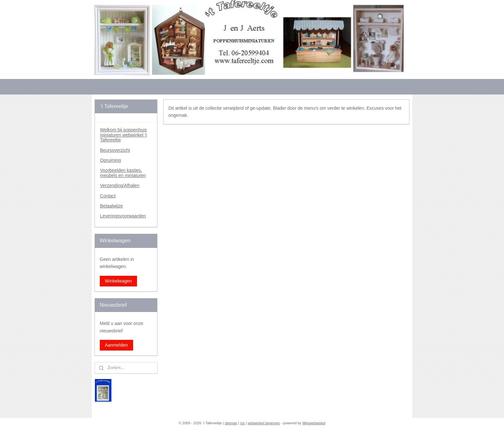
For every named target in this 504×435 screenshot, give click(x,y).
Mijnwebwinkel (314, 423)
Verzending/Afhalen (120, 185)
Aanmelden (116, 345)
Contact (108, 196)
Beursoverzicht (115, 150)
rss (242, 423)
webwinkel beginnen (264, 423)
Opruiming (111, 160)
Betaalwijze (112, 206)
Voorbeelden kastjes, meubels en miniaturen (123, 173)
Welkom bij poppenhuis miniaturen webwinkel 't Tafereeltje (124, 135)
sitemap (231, 423)
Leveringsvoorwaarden (123, 216)
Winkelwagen (118, 281)
